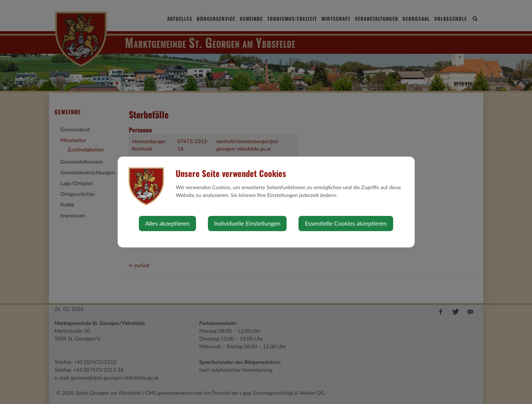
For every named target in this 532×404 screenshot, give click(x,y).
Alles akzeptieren (167, 223)
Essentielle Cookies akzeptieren (346, 223)
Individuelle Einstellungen (247, 223)
